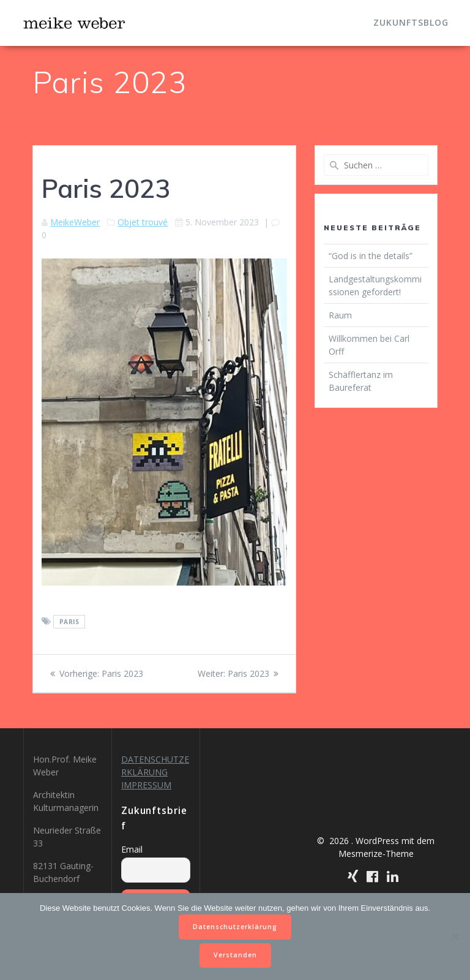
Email (132, 849)
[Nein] (455, 937)
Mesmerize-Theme (376, 854)
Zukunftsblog (411, 22)
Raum (340, 315)
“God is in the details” (371, 256)
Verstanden (235, 955)
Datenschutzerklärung (235, 927)
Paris (69, 622)
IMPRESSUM (146, 785)
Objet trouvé (143, 222)
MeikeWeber (75, 222)
